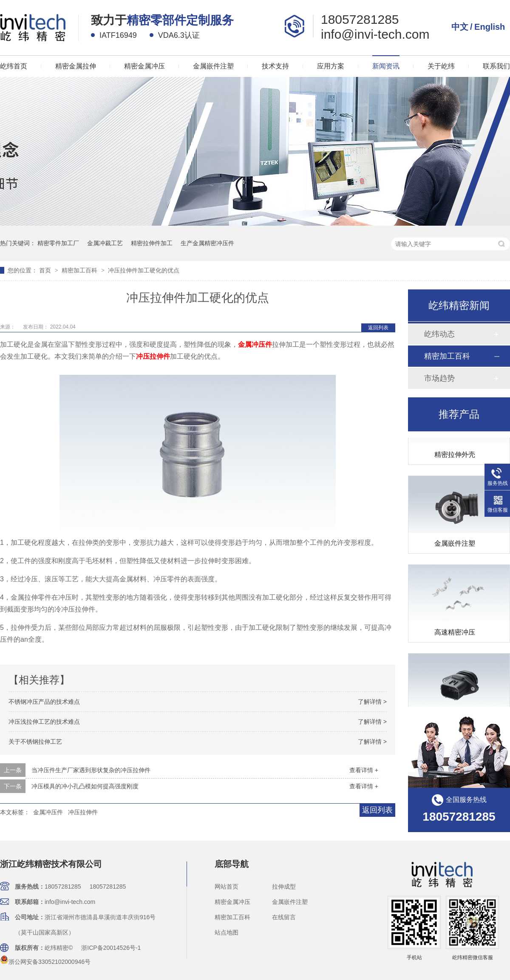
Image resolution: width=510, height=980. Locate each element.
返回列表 (378, 328)
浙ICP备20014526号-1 (111, 948)
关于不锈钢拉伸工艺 (35, 742)
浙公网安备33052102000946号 (45, 962)
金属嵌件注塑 (213, 66)
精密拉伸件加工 (152, 243)
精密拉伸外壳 (455, 456)
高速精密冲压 (455, 633)
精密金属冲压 (144, 66)
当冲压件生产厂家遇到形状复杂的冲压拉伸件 (91, 770)
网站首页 (227, 887)
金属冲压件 (48, 812)
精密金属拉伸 (76, 66)
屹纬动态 (439, 334)
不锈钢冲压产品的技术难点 (44, 702)
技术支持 (275, 66)
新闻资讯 (386, 66)
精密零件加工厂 (58, 243)
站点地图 (227, 932)
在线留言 (284, 917)
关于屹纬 (441, 66)
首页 (46, 270)
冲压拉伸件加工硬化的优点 (144, 270)
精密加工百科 (80, 270)
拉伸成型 (284, 887)
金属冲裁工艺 (105, 243)
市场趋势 (439, 378)
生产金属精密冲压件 (207, 243)
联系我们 (496, 66)
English (490, 27)
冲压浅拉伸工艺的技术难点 (44, 722)
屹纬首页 (14, 66)
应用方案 (331, 66)
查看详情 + (364, 770)
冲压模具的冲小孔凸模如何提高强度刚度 (85, 786)
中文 (460, 27)
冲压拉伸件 (83, 812)
